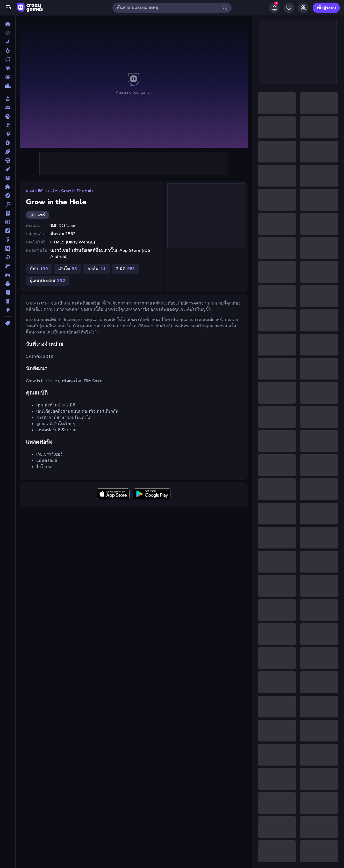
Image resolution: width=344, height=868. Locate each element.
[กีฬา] (8, 152)
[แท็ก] (8, 323)
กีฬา (41, 191)
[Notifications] (274, 8)
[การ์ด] (8, 143)
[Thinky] (8, 134)
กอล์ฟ (53, 191)
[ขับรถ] (8, 160)
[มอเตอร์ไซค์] (8, 240)
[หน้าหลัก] (8, 24)
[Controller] (8, 108)
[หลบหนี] (8, 292)
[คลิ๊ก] (8, 169)
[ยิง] (8, 257)
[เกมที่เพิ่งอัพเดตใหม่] (8, 59)
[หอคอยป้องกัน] (8, 301)
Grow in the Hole (77, 191)
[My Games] (289, 8)
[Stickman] (8, 125)
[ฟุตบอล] (8, 222)
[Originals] (8, 68)
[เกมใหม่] (8, 42)
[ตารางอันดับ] (8, 86)
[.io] (8, 116)
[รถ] (8, 275)
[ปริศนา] (8, 187)
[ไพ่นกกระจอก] (8, 213)
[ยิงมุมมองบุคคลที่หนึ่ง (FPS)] (8, 266)
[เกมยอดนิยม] (8, 50)
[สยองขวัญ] (8, 284)
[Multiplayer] (8, 77)
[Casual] (8, 99)
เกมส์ (30, 191)
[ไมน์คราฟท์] (8, 248)
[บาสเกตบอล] (8, 178)
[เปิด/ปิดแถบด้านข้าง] (8, 8)
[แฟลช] (8, 231)
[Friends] (303, 8)
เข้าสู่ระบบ (326, 8)
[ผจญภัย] (8, 196)
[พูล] (8, 204)
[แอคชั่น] (8, 310)
